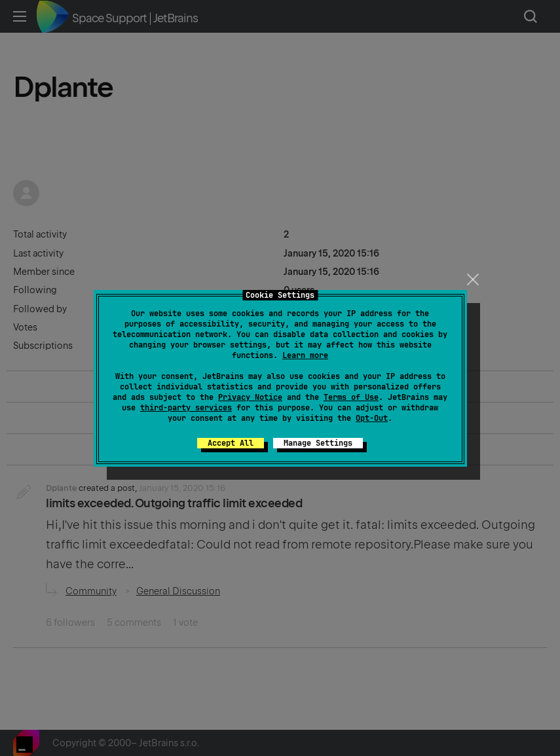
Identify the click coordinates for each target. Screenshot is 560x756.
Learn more (305, 355)
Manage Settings (318, 443)
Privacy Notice (250, 397)
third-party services (186, 408)
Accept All (231, 443)
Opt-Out (372, 418)
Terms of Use (351, 397)
